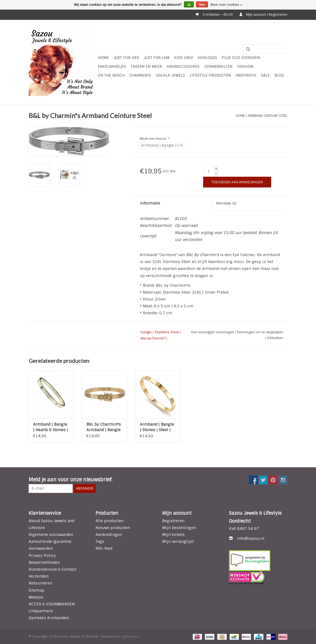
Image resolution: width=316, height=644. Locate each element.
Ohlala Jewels (170, 75)
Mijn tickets (173, 535)
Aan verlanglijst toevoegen (213, 332)
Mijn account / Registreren (263, 15)
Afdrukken (275, 338)
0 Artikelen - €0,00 (215, 15)
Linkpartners (41, 611)
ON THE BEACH (111, 75)
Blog (279, 75)
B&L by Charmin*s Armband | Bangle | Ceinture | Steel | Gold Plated (104, 427)
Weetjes (36, 597)
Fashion (245, 66)
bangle (146, 332)
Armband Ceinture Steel (268, 116)
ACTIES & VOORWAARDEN (52, 604)
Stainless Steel (167, 332)
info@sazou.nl (251, 538)
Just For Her (126, 58)
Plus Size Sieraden (241, 58)
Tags (100, 541)
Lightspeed (130, 637)
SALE (265, 75)
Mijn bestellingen (179, 528)
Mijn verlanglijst (178, 541)
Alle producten (110, 521)
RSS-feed (104, 548)
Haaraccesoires (183, 66)
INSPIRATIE (246, 75)
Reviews (226, 203)
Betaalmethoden (44, 562)
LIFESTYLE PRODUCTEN (210, 75)
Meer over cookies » (226, 5)
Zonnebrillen (218, 66)
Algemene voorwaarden (51, 535)
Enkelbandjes (112, 66)
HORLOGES (207, 58)
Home (103, 58)
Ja (189, 5)
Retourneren (40, 583)
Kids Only (183, 58)
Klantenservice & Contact (52, 569)
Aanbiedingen (109, 535)
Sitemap (36, 590)
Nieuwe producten (113, 528)
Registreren (173, 521)
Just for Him (156, 58)
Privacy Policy (42, 556)
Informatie (150, 203)
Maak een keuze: (155, 139)
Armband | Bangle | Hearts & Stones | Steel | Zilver (51, 427)
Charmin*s (140, 75)
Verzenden (39, 576)
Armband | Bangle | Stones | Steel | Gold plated (157, 427)
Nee (202, 5)
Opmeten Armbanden (49, 618)
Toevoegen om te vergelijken (260, 332)
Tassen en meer (146, 66)
